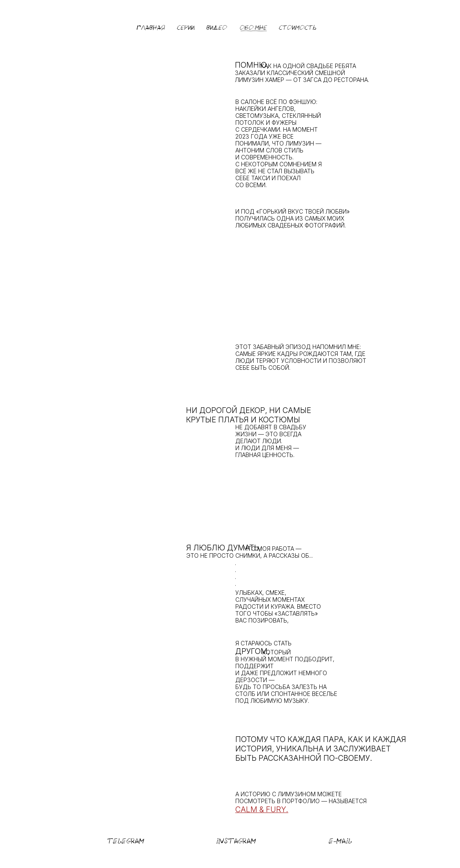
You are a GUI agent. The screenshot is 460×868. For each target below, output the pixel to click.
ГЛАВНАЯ (151, 28)
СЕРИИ (186, 28)
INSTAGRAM (236, 841)
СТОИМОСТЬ (298, 28)
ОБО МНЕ (253, 28)
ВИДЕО (217, 28)
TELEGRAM (126, 841)
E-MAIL (340, 841)
